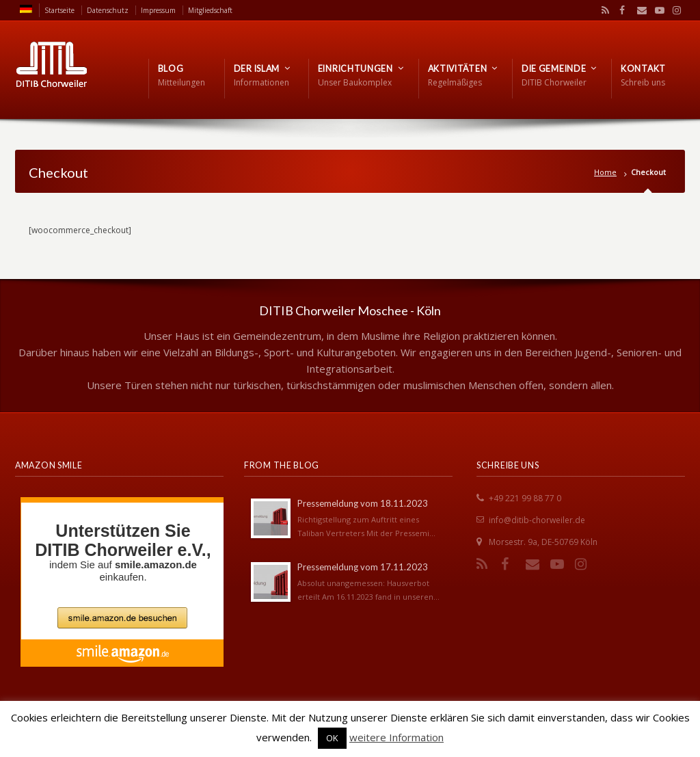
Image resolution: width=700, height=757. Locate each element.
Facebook (621, 10)
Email (638, 10)
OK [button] (332, 738)
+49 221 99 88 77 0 (525, 498)
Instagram (673, 10)
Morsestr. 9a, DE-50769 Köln (543, 542)
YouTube (656, 10)
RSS (603, 10)
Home (605, 172)
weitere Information (396, 737)
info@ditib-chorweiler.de (537, 520)
